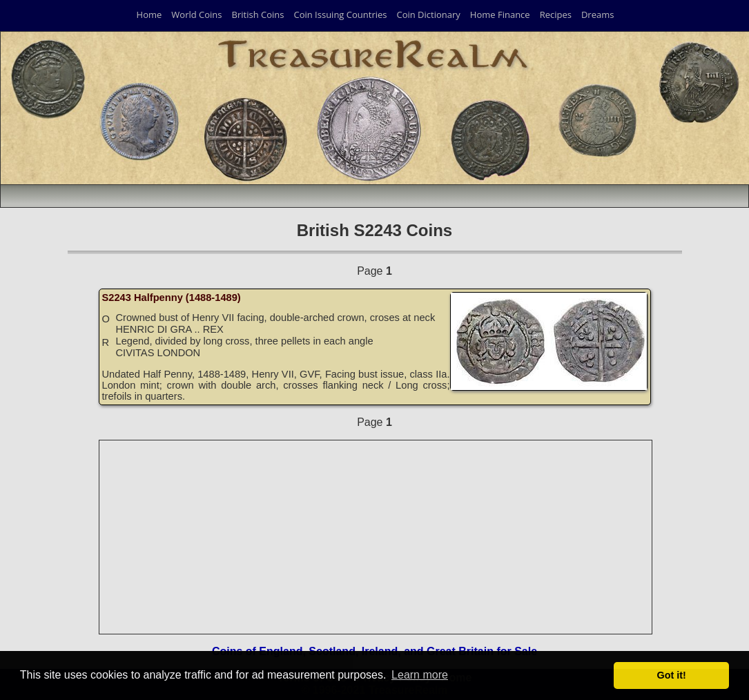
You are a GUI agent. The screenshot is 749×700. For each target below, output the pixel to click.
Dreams (598, 14)
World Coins (196, 14)
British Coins (258, 14)
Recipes (556, 14)
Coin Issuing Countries (340, 14)
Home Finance (500, 14)
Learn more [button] (420, 675)
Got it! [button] (672, 675)
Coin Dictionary (428, 14)
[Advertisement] (376, 537)
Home (149, 14)
